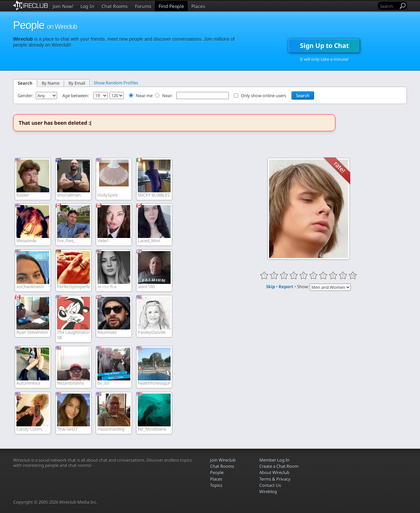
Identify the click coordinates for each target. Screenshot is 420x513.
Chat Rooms (115, 6)
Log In (87, 6)
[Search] (388, 6)
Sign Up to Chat (324, 45)
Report (286, 287)
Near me (144, 96)
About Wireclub (274, 472)
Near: (168, 96)
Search (25, 83)
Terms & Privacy (275, 479)
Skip (271, 287)
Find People (171, 6)
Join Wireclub (223, 460)
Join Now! (63, 6)
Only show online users (263, 96)
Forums (143, 6)
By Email (77, 83)
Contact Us (270, 485)
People (217, 472)
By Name (51, 83)
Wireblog (268, 491)
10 (353, 275)
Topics (216, 485)
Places (198, 6)
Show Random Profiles (116, 83)
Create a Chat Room (279, 466)
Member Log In (274, 460)
